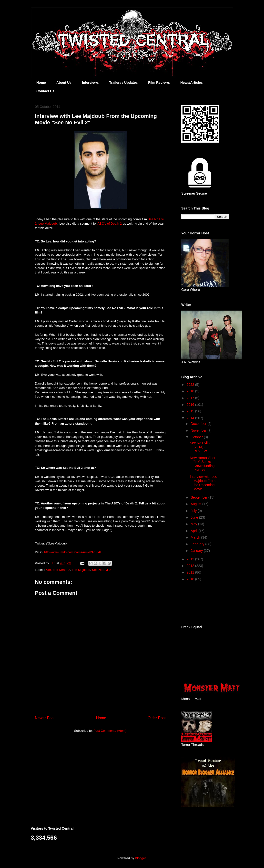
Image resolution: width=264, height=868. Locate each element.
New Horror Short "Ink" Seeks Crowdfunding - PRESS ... (203, 464)
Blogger (140, 858)
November (199, 430)
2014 (191, 418)
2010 (191, 579)
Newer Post (45, 718)
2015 (191, 411)
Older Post (157, 718)
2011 (191, 572)
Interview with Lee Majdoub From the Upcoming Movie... (203, 483)
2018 (191, 391)
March (196, 537)
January (197, 551)
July (194, 511)
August (196, 504)
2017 (191, 398)
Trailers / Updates (124, 83)
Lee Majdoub (47, 224)
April (194, 531)
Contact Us (45, 91)
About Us (64, 83)
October (197, 437)
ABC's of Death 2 (58, 570)
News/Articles (192, 83)
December (199, 424)
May (194, 524)
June (195, 517)
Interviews (90, 83)
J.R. (53, 563)
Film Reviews (159, 83)
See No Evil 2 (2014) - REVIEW (200, 447)
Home (41, 83)
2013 (191, 559)
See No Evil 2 (102, 570)
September (199, 497)
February (198, 544)
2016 (191, 405)
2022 (191, 385)
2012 (191, 566)
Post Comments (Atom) (110, 731)
